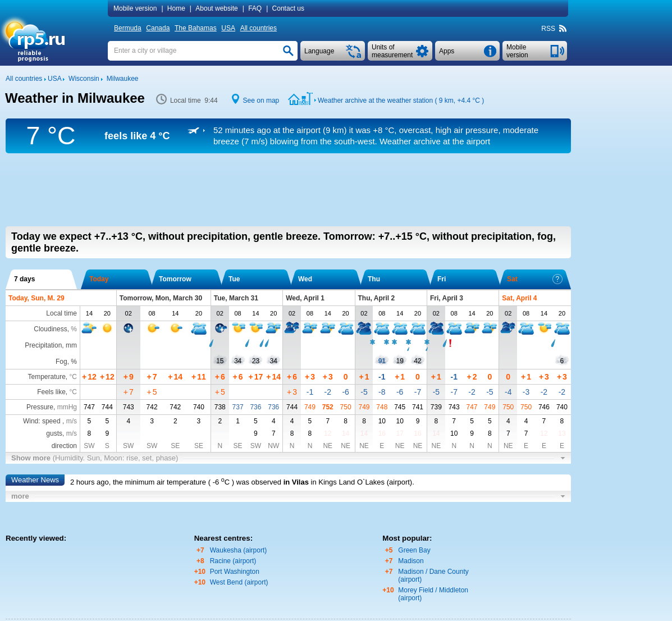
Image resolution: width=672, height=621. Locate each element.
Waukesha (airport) (239, 550)
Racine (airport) (233, 561)
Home (176, 8)
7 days (24, 279)
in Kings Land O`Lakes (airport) (362, 482)
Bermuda (128, 28)
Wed (305, 279)
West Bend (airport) (239, 582)
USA (228, 28)
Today (99, 279)
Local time (61, 313)
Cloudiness (50, 329)
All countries (259, 28)
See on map (261, 101)
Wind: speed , (50, 421)
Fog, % (66, 362)
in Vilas (296, 482)
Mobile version (135, 8)
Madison (411, 561)
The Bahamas (196, 28)
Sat (535, 279)
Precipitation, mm (51, 345)
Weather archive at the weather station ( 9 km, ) (401, 101)
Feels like (51, 392)
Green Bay (414, 550)
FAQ (255, 8)
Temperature (46, 377)
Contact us (288, 8)
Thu (374, 279)
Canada (158, 28)
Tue (234, 279)
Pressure (40, 407)
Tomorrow (175, 279)
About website (216, 8)
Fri (442, 279)
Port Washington (235, 572)
